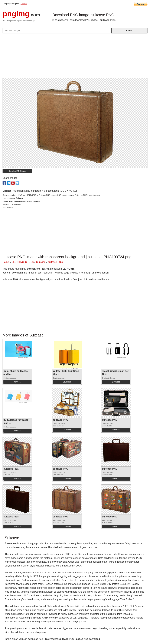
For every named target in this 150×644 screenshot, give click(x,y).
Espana (24, 4)
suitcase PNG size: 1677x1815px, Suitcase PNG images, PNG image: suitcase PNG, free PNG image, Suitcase (56, 195)
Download (17, 382)
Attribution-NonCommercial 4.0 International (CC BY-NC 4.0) (45, 191)
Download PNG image (18, 171)
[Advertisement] (75, 57)
